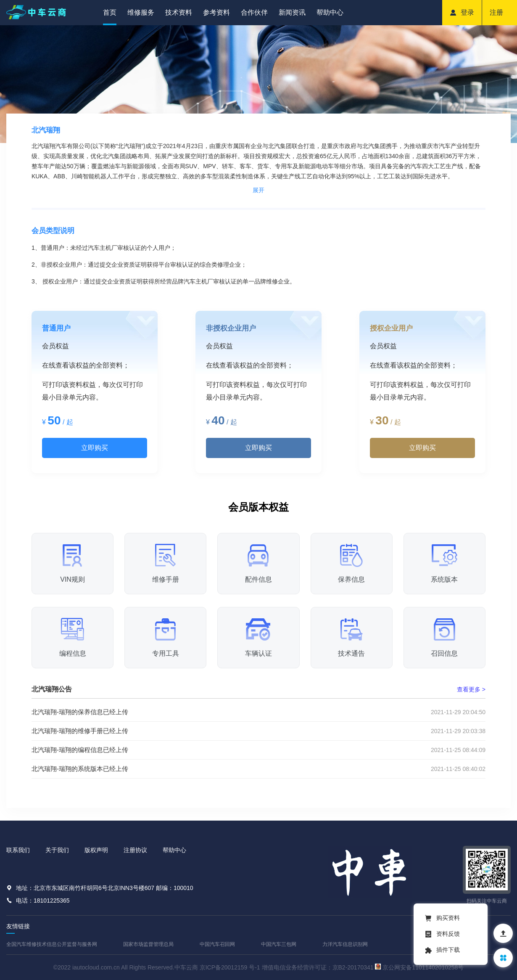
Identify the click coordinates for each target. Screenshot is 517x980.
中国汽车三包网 (279, 944)
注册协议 (135, 850)
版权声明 (96, 850)
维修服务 (141, 12)
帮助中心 (330, 12)
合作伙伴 (254, 12)
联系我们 (18, 850)
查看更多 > (471, 689)
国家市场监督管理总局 (148, 944)
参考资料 (216, 12)
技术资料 (179, 12)
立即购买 (95, 448)
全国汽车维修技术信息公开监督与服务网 (52, 944)
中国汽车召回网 (217, 944)
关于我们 (57, 850)
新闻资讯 (292, 12)
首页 (110, 12)
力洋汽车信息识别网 (345, 944)
